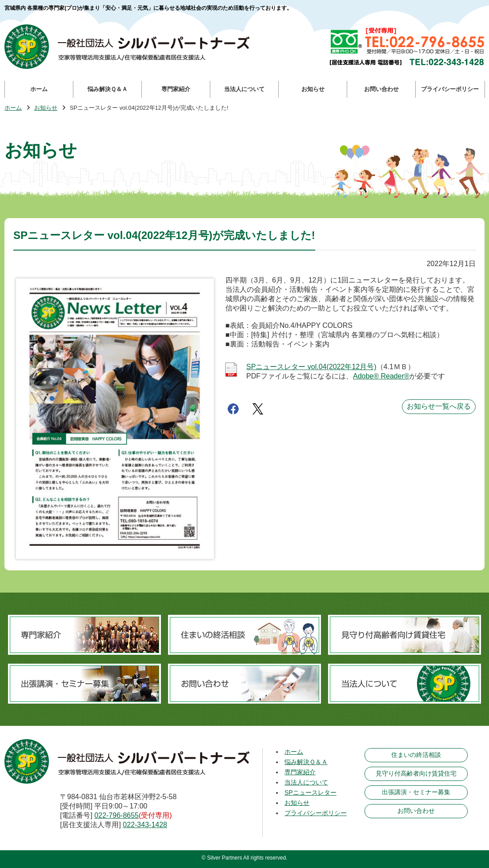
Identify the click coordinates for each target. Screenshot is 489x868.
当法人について (306, 782)
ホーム (13, 108)
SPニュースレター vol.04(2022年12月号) (311, 367)
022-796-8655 (116, 815)
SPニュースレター (311, 792)
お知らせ (46, 108)
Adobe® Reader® (381, 376)
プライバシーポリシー (316, 813)
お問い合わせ (416, 811)
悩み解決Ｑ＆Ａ (306, 762)
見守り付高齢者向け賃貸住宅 (416, 773)
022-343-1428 (145, 825)
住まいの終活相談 (416, 755)
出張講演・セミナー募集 (416, 792)
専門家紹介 (300, 772)
